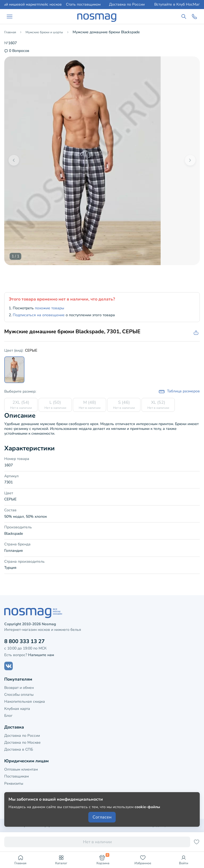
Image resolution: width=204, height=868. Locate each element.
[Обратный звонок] (194, 17)
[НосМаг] (97, 17)
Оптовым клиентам (21, 769)
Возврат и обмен (19, 688)
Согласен (102, 817)
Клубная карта (17, 709)
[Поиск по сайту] (184, 17)
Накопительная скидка (25, 702)
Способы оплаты (19, 695)
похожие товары (49, 308)
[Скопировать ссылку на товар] (195, 333)
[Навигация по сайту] (10, 17)
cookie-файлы (147, 807)
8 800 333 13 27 (24, 641)
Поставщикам (16, 776)
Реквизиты (14, 783)
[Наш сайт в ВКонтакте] (9, 666)
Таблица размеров (179, 392)
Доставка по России (127, 5)
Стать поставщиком (83, 5)
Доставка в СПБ (19, 749)
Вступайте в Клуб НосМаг (177, 5)
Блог (8, 716)
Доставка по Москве (22, 742)
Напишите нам (41, 655)
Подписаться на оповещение (39, 315)
